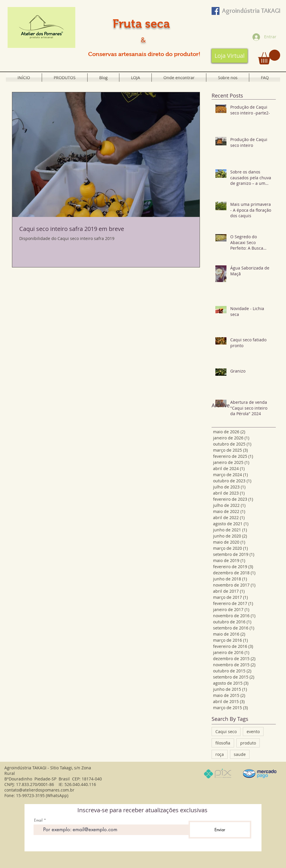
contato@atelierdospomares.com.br (39, 790)
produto (248, 743)
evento (253, 732)
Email (38, 820)
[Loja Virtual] (230, 56)
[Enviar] (220, 830)
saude (240, 754)
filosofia (223, 743)
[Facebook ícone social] (216, 11)
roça (220, 754)
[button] (269, 57)
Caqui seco (226, 732)
